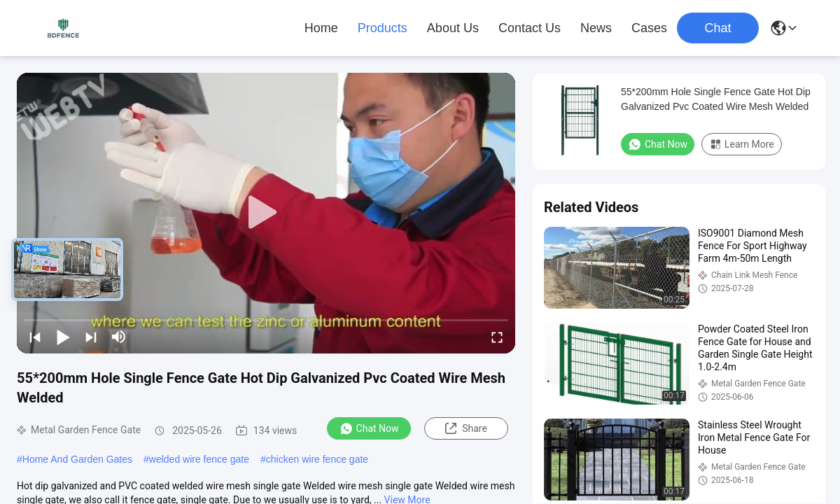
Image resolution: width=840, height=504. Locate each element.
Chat (717, 28)
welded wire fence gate (199, 459)
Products (383, 28)
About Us (453, 28)
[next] (91, 337)
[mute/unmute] (119, 337)
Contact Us (530, 28)
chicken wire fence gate (317, 459)
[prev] (35, 337)
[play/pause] (63, 337)
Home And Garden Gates (77, 459)
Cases (649, 28)
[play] (266, 213)
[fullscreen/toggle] (497, 337)
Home (321, 28)
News (596, 28)
